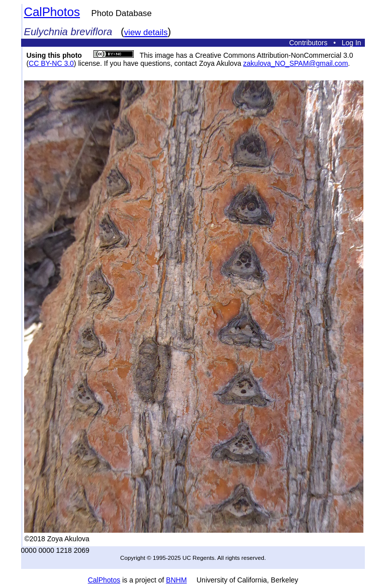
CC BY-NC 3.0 (51, 63)
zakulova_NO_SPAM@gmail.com (296, 63)
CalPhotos (52, 12)
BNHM (176, 580)
